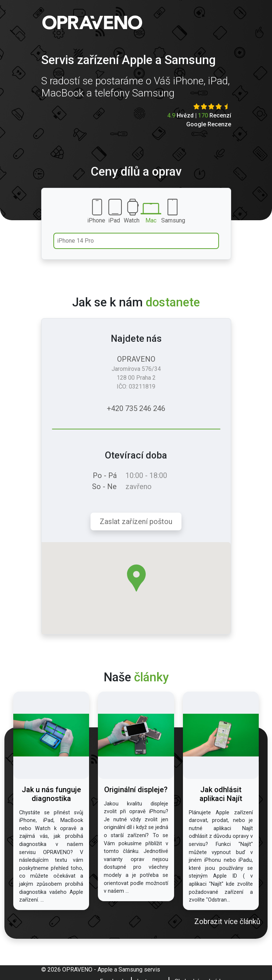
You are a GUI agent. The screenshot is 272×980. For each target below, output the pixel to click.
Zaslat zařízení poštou (136, 521)
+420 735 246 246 (136, 408)
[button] (136, 578)
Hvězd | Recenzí (199, 115)
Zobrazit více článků (227, 921)
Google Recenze (209, 124)
